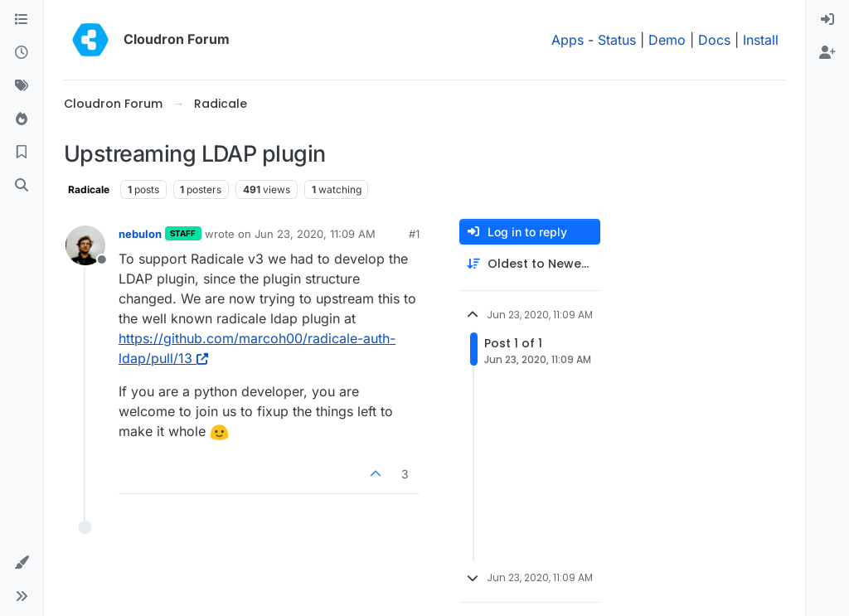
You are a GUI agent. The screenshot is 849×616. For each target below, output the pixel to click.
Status (617, 40)
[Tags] (22, 86)
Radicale (89, 189)
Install (761, 40)
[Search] (22, 186)
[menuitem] (827, 20)
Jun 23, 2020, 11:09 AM (315, 234)
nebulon (140, 234)
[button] (22, 563)
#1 (414, 234)
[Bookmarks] (22, 153)
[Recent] (22, 53)
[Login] (827, 20)
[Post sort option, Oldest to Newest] (530, 264)
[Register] (827, 53)
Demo (667, 40)
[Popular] (22, 119)
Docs (714, 40)
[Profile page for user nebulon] (85, 245)
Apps (568, 40)
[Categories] (22, 20)
